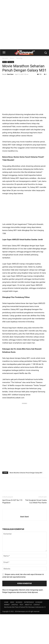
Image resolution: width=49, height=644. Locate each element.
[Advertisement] (24, 25)
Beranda (5, 58)
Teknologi (19, 58)
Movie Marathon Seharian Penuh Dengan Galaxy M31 (26, 502)
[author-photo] (24, 542)
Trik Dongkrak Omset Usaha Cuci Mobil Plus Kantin (36, 531)
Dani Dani (10, 74)
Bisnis (12, 58)
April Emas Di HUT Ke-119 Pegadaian (12, 531)
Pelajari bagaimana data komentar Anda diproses (20, 622)
